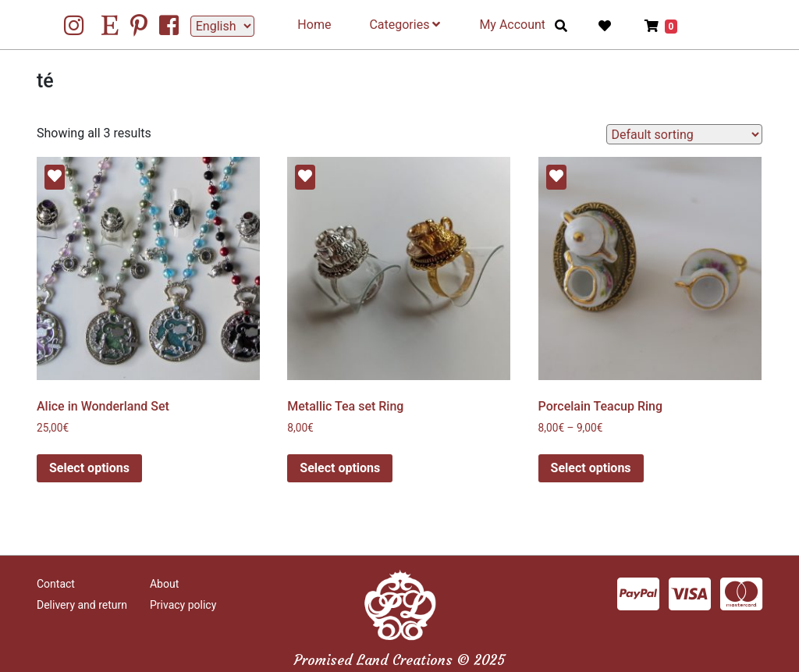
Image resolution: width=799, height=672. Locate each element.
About (164, 584)
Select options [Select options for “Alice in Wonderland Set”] (89, 468)
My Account (512, 25)
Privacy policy (183, 605)
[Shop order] (684, 134)
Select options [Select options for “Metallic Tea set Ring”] (340, 468)
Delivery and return (82, 605)
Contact (56, 584)
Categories (405, 25)
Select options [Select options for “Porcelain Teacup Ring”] (591, 468)
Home (314, 25)
